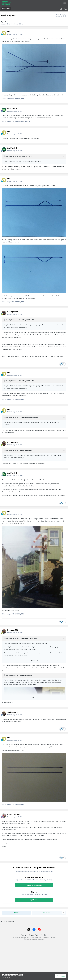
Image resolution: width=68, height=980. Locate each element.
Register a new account (34, 885)
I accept (60, 976)
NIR (5, 22)
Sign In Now (34, 900)
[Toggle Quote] (5, 156)
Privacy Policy (34, 935)
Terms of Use (7, 977)
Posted (15, 34)
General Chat (19, 24)
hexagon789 (30, 418)
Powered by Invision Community (34, 940)
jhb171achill (30, 320)
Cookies (44, 935)
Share (16, 913)
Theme (24, 935)
